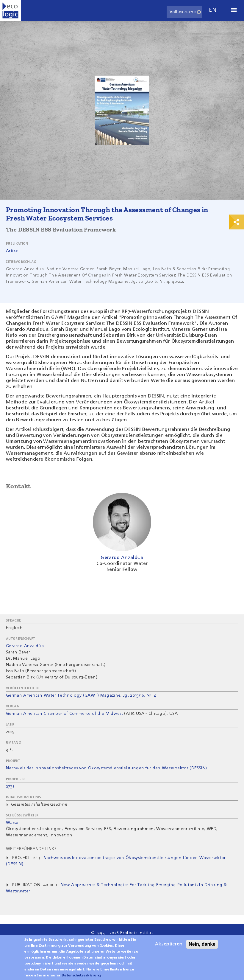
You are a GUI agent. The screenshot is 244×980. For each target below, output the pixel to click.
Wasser (13, 823)
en (213, 10)
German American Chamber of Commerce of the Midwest (64, 714)
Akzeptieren (169, 947)
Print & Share (237, 222)
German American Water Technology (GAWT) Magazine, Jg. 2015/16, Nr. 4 (81, 695)
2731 (10, 786)
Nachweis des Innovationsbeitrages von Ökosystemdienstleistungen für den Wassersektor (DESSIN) (107, 768)
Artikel (13, 251)
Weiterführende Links (31, 849)
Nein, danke (202, 947)
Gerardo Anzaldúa (25, 646)
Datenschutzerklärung (81, 978)
